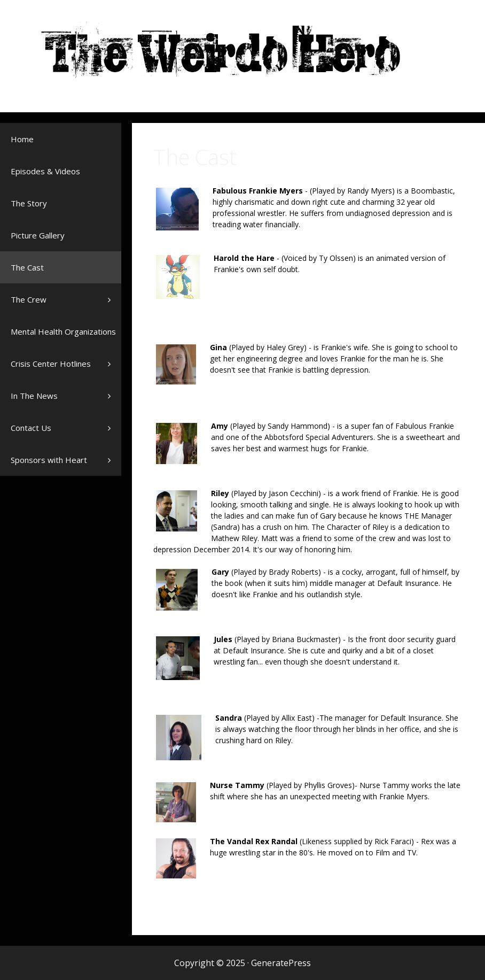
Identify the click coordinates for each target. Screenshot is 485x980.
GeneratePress (281, 963)
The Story (29, 203)
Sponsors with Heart (66, 460)
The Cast (27, 267)
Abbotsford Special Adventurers (319, 437)
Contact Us (31, 428)
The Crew (66, 299)
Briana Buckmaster (305, 639)
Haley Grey (285, 347)
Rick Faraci (393, 841)
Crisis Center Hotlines (66, 369)
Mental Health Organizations (66, 337)
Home (22, 139)
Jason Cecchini (294, 493)
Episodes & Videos (45, 171)
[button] (112, 299)
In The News (66, 401)
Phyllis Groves (328, 785)
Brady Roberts (294, 572)
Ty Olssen (336, 258)
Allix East (297, 718)
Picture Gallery (38, 235)
